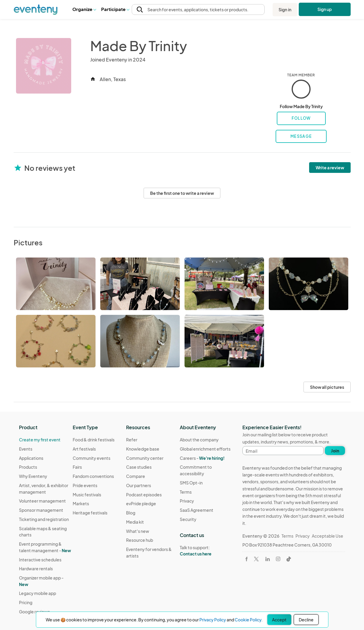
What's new (138, 531)
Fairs (77, 467)
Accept (279, 620)
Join (335, 451)
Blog (131, 513)
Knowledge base (143, 449)
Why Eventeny (33, 476)
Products (28, 467)
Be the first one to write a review (182, 193)
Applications (31, 458)
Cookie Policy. (249, 620)
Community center (145, 458)
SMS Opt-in (191, 483)
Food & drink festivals (94, 440)
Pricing (26, 602)
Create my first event (40, 440)
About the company (199, 440)
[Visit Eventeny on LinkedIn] (268, 559)
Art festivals (84, 449)
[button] (84, 10)
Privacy (187, 501)
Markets (81, 503)
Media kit (135, 522)
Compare (136, 476)
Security (188, 519)
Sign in (285, 10)
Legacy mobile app (38, 593)
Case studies (139, 467)
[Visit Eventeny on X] (256, 559)
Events (26, 449)
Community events (92, 458)
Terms (186, 492)
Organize (84, 9)
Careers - (202, 458)
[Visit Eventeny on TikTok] (289, 559)
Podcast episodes (144, 495)
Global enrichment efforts (205, 449)
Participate (115, 9)
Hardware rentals (36, 569)
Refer (132, 440)
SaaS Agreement (197, 510)
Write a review (330, 168)
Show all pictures (327, 387)
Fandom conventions (93, 476)
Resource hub (140, 540)
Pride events (85, 485)
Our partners (139, 485)
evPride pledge (141, 503)
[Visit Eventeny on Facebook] (247, 559)
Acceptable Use (328, 536)
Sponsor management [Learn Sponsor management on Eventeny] (41, 510)
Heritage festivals (90, 513)
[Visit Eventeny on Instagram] (278, 559)
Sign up (324, 9)
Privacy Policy (213, 620)
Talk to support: (207, 551)
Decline (306, 620)
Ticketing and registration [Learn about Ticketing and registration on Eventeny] (44, 519)
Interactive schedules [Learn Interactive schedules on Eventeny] (40, 560)
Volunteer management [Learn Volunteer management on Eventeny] (42, 501)
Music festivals (87, 495)
